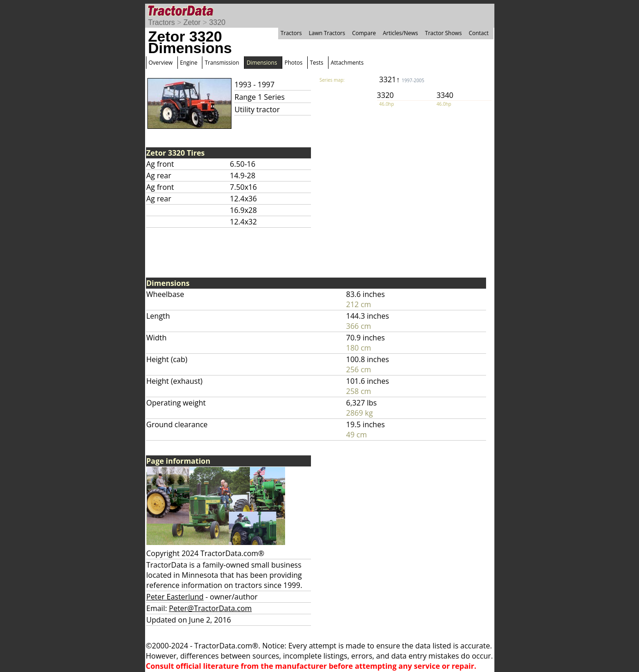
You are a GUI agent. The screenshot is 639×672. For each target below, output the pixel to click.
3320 (217, 22)
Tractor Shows (444, 33)
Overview (161, 63)
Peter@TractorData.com (210, 608)
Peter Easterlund (175, 597)
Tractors (162, 22)
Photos (294, 63)
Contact (478, 33)
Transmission (222, 63)
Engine (189, 63)
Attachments (347, 63)
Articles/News (401, 33)
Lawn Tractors (327, 33)
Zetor (192, 22)
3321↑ (402, 79)
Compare (364, 33)
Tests (317, 63)
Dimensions (262, 63)
